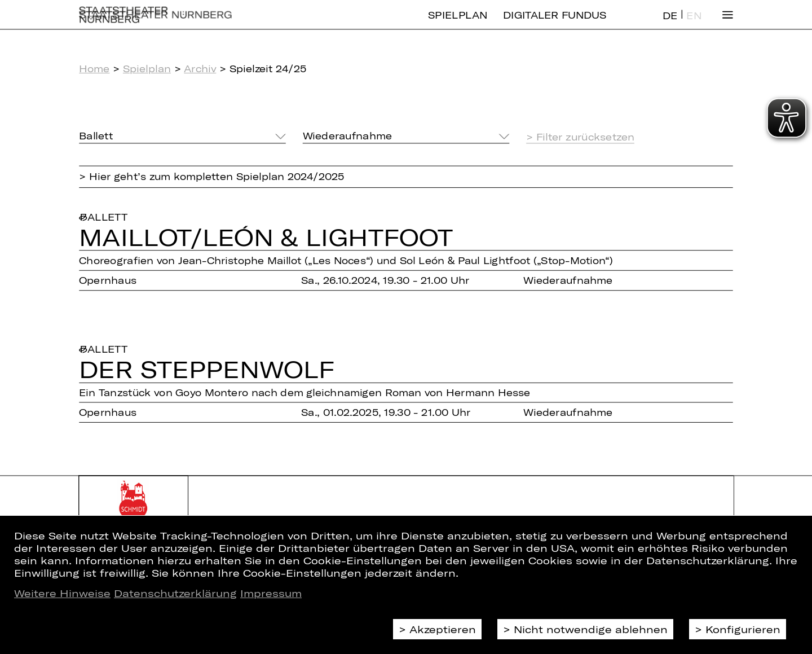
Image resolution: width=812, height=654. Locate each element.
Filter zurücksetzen (585, 137)
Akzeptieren (443, 629)
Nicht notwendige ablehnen (591, 629)
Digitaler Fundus (555, 24)
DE (670, 25)
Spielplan (458, 24)
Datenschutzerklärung (175, 593)
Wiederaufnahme (347, 136)
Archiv (200, 69)
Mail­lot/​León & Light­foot (266, 237)
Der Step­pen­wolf (207, 369)
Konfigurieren (743, 629)
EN (694, 25)
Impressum (271, 593)
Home (94, 69)
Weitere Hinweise (62, 593)
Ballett (96, 136)
